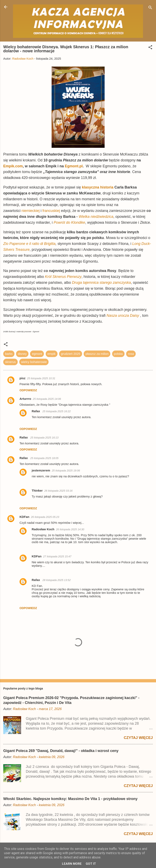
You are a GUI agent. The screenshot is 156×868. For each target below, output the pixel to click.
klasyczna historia (98, 187)
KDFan (24, 517)
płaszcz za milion (97, 354)
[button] (150, 48)
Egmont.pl (74, 166)
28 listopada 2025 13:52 (57, 580)
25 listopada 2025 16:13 (44, 438)
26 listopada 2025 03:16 (58, 491)
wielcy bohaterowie (34, 362)
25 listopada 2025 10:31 (41, 378)
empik (52, 354)
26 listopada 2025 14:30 (70, 529)
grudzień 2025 (71, 354)
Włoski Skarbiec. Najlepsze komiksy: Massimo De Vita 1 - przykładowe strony (70, 799)
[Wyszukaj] (150, 8)
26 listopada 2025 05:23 (45, 517)
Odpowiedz (28, 390)
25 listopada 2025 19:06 (66, 471)
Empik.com (13, 166)
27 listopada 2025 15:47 (57, 556)
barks (9, 354)
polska (118, 354)
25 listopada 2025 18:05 (44, 458)
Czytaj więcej (138, 738)
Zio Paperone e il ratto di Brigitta (29, 244)
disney (22, 354)
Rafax (36, 411)
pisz (22, 378)
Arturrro (25, 399)
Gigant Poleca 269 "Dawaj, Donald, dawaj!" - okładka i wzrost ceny (61, 751)
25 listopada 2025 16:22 (57, 411)
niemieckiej (31, 211)
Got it (91, 864)
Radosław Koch (43, 529)
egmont (37, 354)
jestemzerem (41, 470)
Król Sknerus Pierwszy (63, 277)
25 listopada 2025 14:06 (47, 399)
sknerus (10, 362)
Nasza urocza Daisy (123, 316)
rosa (131, 354)
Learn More (72, 864)
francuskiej (51, 211)
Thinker (37, 490)
